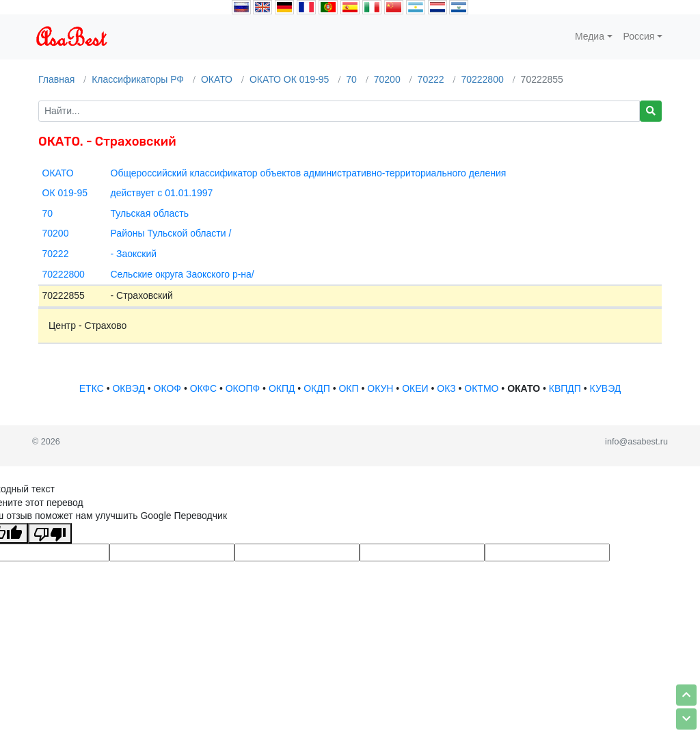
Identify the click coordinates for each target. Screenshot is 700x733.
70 (351, 79)
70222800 (482, 79)
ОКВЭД (128, 388)
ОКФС (203, 388)
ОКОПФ (243, 388)
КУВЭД (606, 388)
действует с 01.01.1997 (162, 193)
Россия (639, 36)
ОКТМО (481, 388)
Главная (56, 79)
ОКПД (282, 388)
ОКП (348, 388)
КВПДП (565, 388)
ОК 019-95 (65, 193)
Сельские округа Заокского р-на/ (183, 274)
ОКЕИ (415, 388)
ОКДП (317, 388)
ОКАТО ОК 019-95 (290, 79)
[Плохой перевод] (50, 533)
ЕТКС (92, 388)
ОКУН (380, 388)
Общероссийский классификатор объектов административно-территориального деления (309, 173)
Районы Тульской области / (171, 233)
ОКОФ (167, 388)
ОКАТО (217, 79)
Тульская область (150, 213)
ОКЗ (446, 388)
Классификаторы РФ (138, 79)
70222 (431, 79)
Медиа (590, 36)
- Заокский (134, 254)
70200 (387, 79)
